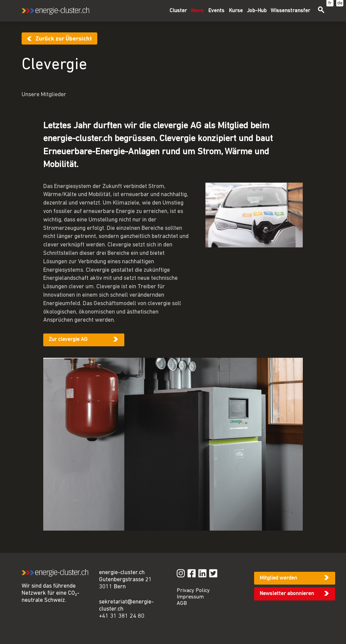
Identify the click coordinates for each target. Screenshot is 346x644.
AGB (182, 603)
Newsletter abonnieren (287, 594)
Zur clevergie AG (68, 340)
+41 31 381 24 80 (122, 616)
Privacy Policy (193, 591)
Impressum (190, 597)
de (340, 3)
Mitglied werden (278, 578)
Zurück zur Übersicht (64, 39)
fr (330, 3)
